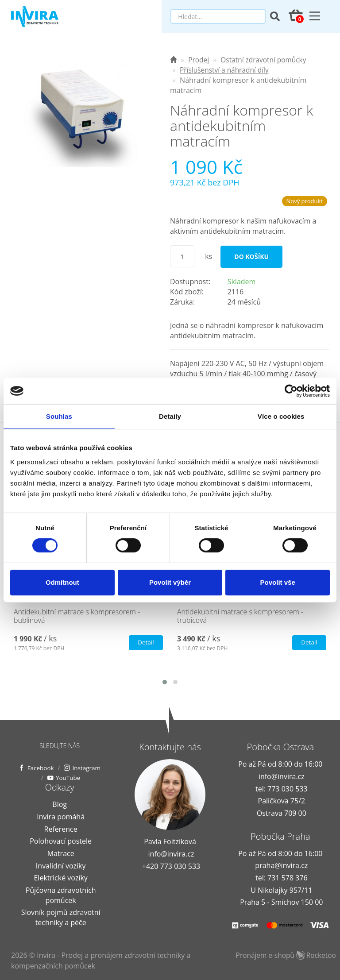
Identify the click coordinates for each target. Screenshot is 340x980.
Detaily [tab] (170, 416)
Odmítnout (62, 582)
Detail (145, 642)
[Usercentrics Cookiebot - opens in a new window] (291, 391)
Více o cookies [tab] (281, 416)
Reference (61, 829)
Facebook (60, 767)
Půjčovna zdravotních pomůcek (61, 895)
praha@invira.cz (281, 865)
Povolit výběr (170, 582)
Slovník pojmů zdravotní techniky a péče (61, 917)
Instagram (42, 777)
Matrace (61, 853)
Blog (60, 804)
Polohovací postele (61, 841)
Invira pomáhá (61, 817)
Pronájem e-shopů (288, 955)
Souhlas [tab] (59, 416)
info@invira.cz (171, 854)
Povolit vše (278, 582)
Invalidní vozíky (61, 865)
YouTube (88, 777)
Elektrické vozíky (60, 878)
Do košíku (251, 257)
